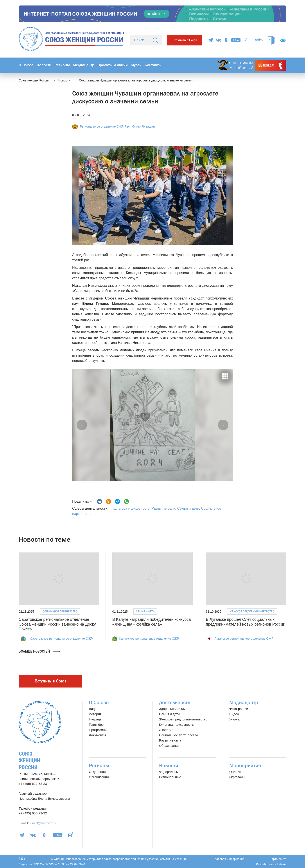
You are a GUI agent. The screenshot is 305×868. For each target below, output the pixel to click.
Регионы (62, 65)
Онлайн (235, 772)
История (95, 714)
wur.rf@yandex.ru (43, 823)
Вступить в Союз (185, 40)
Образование (169, 746)
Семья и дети (188, 508)
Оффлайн (237, 777)
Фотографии (239, 709)
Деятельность (175, 703)
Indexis (282, 864)
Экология (166, 730)
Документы (97, 735)
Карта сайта (278, 859)
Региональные (170, 777)
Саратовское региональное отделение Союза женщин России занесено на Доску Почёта (57, 624)
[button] (82, 425)
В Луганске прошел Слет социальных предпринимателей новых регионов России (246, 622)
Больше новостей (39, 651)
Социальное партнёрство (60, 611)
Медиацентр (84, 65)
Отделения (97, 772)
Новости (44, 65)
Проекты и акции (113, 65)
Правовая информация (229, 859)
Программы (98, 730)
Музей (136, 65)
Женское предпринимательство (252, 611)
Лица (93, 709)
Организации (99, 777)
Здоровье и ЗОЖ (172, 709)
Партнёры (97, 725)
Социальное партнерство (179, 735)
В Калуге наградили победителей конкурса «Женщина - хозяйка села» (152, 622)
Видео (234, 714)
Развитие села (163, 508)
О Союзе (26, 65)
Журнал (235, 719)
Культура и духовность (131, 508)
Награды (96, 719)
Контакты (153, 65)
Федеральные (170, 772)
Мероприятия (245, 766)
